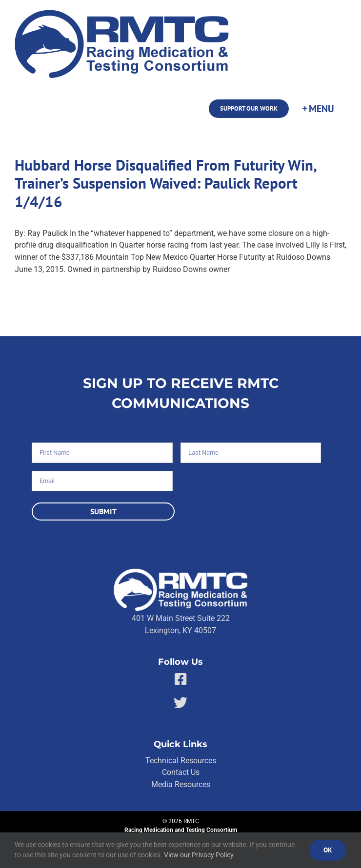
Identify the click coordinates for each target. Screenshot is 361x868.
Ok (328, 850)
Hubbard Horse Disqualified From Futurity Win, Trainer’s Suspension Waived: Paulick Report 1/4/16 (165, 183)
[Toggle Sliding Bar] (318, 109)
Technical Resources (181, 761)
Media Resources (181, 784)
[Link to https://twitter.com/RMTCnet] (180, 703)
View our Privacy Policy (199, 855)
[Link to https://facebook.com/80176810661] (181, 679)
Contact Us (181, 772)
